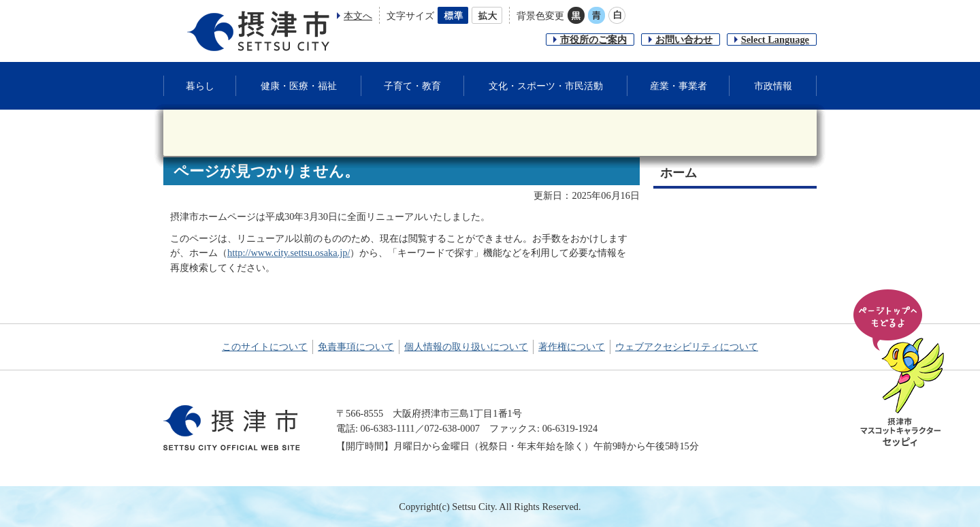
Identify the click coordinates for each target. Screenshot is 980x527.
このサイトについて (265, 347)
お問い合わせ (684, 39)
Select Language (775, 39)
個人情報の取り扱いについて (466, 347)
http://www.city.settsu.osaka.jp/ (289, 253)
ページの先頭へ (901, 369)
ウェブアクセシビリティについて (687, 347)
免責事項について (356, 347)
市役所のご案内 (593, 39)
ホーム (679, 173)
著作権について (572, 347)
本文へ (358, 16)
